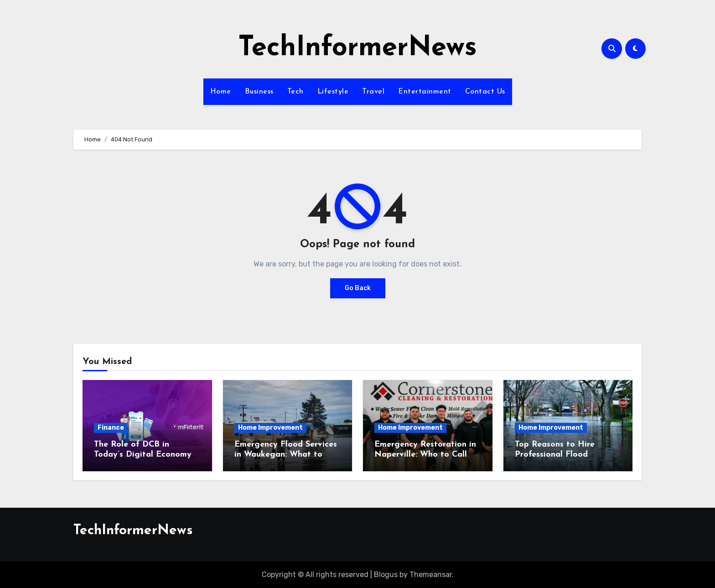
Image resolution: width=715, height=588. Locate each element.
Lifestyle (333, 92)
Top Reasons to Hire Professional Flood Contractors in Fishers (558, 454)
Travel (373, 92)
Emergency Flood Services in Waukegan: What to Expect (286, 454)
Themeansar (431, 575)
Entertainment (425, 92)
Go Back (358, 288)
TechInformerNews (357, 48)
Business (259, 92)
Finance (111, 428)
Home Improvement (270, 428)
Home (221, 92)
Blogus (386, 575)
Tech (295, 92)
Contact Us (485, 92)
